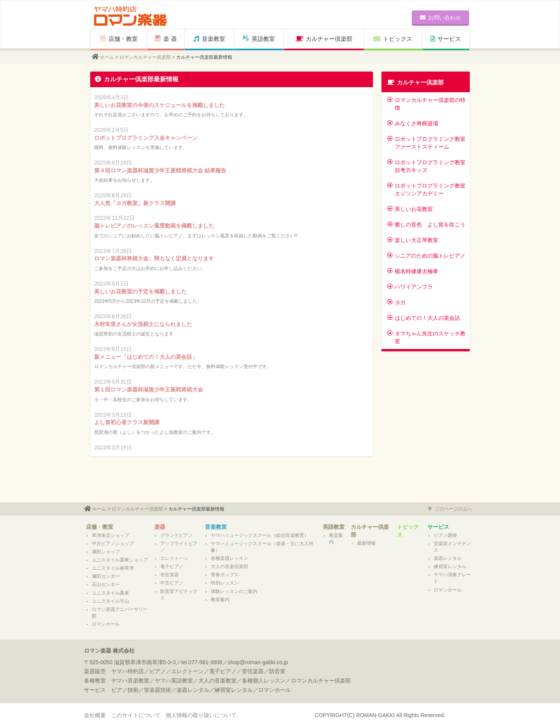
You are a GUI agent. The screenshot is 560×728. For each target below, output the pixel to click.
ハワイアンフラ (410, 287)
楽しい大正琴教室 (413, 240)
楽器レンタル (448, 558)
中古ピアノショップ (113, 544)
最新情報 (366, 543)
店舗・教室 (119, 39)
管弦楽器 (170, 575)
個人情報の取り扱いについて (201, 715)
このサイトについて (136, 715)
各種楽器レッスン (229, 558)
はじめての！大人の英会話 (424, 318)
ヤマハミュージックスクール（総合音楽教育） (260, 535)
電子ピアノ (172, 567)
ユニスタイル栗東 (110, 593)
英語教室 (259, 39)
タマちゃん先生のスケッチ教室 (426, 337)
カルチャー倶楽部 (324, 39)
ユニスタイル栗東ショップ (120, 560)
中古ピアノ (172, 583)
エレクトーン (174, 558)
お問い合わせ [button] (440, 18)
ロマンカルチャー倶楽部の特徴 (426, 104)
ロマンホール (106, 624)
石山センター (106, 584)
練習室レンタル (450, 567)
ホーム (107, 57)
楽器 (160, 527)
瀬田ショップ (106, 552)
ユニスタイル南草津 (113, 568)
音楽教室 (209, 39)
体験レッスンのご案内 (234, 591)
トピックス (393, 39)
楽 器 (166, 39)
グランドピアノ (177, 535)
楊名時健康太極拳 (413, 271)
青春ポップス (225, 575)
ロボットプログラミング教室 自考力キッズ (426, 166)
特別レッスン (225, 583)
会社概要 (95, 715)
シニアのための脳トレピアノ (426, 256)
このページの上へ (450, 509)
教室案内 (220, 600)
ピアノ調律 (445, 535)
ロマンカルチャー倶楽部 (145, 57)
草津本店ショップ (110, 535)
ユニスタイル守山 (110, 601)
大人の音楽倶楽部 (229, 567)
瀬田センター (106, 576)
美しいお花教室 (410, 209)
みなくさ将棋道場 (413, 123)
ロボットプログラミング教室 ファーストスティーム (426, 143)
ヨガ (396, 302)
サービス (446, 39)
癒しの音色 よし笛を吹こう (426, 225)
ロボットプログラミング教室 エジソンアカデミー (426, 189)
